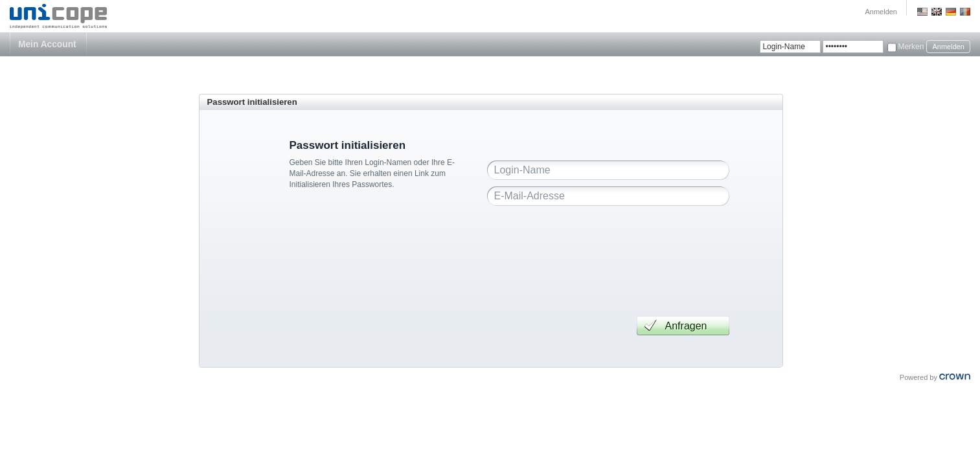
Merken (911, 47)
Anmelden (881, 12)
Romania (965, 12)
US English (922, 12)
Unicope (59, 17)
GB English (937, 12)
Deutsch (951, 12)
